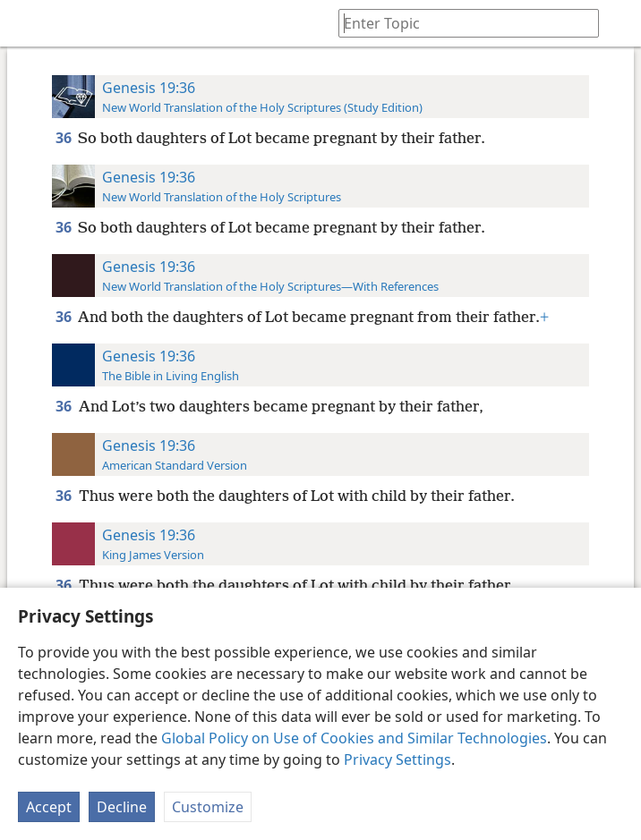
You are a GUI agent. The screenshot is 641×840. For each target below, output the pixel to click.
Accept (49, 807)
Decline (122, 807)
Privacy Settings (397, 759)
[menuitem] (27, 23)
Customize (208, 807)
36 (65, 138)
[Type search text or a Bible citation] (460, 23)
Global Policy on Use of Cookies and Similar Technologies (354, 738)
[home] (27, 23)
